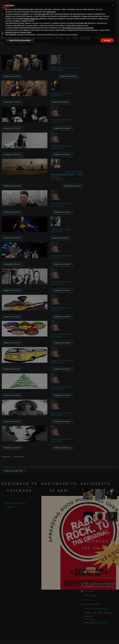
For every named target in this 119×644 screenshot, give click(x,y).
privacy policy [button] (26, 32)
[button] (113, 6)
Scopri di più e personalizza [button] (20, 40)
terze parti (41, 14)
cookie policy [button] (51, 12)
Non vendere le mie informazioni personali (78, 28)
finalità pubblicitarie (31, 19)
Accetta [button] (107, 40)
